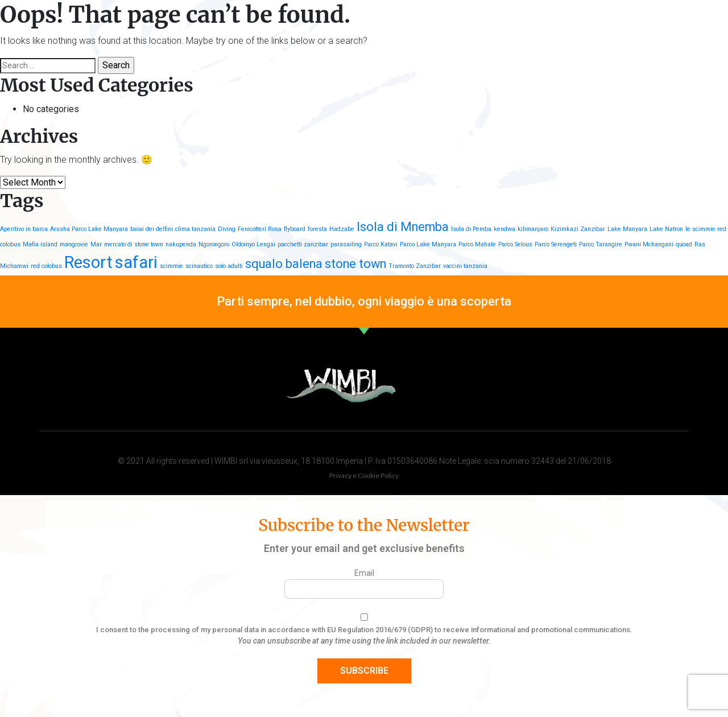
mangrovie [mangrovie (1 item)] (74, 244)
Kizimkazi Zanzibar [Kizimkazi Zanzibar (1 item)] (578, 229)
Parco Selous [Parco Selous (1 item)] (515, 244)
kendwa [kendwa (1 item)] (504, 229)
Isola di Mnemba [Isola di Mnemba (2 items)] (403, 227)
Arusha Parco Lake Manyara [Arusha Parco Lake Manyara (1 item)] (89, 229)
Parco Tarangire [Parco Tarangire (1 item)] (601, 244)
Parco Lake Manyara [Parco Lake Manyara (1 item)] (428, 244)
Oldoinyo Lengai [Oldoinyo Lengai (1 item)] (253, 244)
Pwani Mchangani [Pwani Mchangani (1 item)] (649, 244)
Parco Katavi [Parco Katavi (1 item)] (381, 244)
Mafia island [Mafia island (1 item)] (40, 244)
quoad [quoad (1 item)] (684, 244)
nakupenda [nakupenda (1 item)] (181, 244)
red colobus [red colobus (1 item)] (46, 266)
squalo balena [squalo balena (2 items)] (284, 264)
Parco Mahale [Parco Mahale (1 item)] (477, 244)
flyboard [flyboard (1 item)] (295, 229)
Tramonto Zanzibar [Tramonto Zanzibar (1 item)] (415, 266)
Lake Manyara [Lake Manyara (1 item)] (627, 229)
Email (364, 573)
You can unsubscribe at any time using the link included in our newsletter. (364, 641)
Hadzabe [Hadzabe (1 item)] (342, 229)
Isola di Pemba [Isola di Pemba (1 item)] (471, 229)
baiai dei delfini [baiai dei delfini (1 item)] (152, 229)
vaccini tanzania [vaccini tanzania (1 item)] (465, 266)
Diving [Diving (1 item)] (227, 229)
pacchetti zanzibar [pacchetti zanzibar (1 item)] (303, 244)
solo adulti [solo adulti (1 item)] (229, 266)
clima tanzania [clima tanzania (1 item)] (195, 229)
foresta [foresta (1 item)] (317, 229)
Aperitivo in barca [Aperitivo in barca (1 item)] (24, 229)
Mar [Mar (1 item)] (96, 244)
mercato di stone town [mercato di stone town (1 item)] (134, 244)
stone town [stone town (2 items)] (355, 264)
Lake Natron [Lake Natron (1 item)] (666, 229)
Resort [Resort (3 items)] (88, 262)
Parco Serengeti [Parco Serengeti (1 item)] (556, 244)
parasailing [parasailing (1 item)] (346, 244)
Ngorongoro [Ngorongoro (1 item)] (214, 244)
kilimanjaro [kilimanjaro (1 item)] (533, 229)
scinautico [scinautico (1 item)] (199, 266)
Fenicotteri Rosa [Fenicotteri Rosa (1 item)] (260, 229)
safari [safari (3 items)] (136, 262)
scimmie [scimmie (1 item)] (171, 266)
